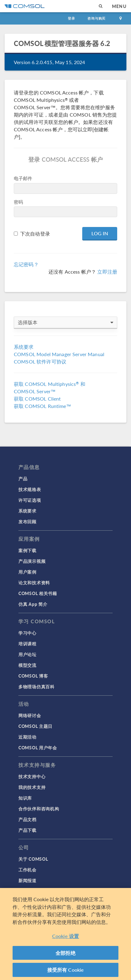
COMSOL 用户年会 (38, 747)
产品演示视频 (32, 561)
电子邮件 (23, 178)
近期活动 (27, 737)
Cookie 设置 (65, 936)
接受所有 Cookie (66, 970)
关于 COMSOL (33, 859)
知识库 (25, 798)
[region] (65, 934)
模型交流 (27, 665)
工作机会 (27, 870)
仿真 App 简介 (33, 604)
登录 (71, 18)
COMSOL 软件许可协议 (40, 361)
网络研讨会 (30, 715)
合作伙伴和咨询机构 (39, 809)
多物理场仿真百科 (37, 686)
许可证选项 (30, 500)
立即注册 (107, 272)
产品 (23, 478)
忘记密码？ (26, 264)
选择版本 (65, 322)
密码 (18, 202)
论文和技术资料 (34, 582)
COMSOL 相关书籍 (38, 593)
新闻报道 (27, 880)
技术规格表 (30, 489)
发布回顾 (27, 521)
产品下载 (27, 830)
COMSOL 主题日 (35, 726)
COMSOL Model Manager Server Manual (59, 354)
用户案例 (27, 572)
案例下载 (27, 550)
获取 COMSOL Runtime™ (42, 406)
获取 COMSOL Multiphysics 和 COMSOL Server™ (50, 388)
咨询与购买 (96, 18)
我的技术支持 (32, 787)
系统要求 (24, 347)
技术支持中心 (32, 776)
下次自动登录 (35, 234)
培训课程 (27, 644)
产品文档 (27, 819)
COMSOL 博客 (33, 676)
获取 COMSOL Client (37, 399)
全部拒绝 (65, 953)
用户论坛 (27, 654)
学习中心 (27, 633)
